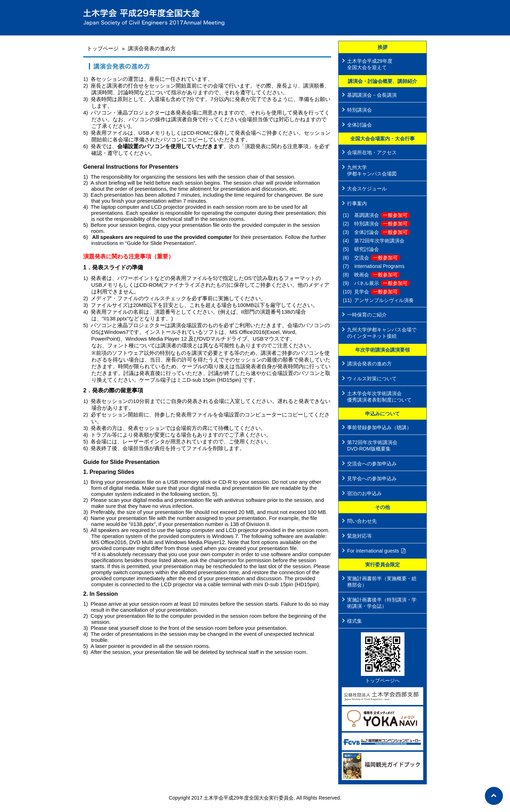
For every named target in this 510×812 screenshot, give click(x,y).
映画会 (377, 275)
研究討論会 (367, 249)
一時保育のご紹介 (367, 315)
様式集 (355, 621)
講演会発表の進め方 (369, 364)
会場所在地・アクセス (372, 152)
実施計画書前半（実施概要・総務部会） (382, 582)
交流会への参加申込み (372, 464)
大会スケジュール (367, 189)
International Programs (379, 266)
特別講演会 (359, 110)
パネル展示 (382, 283)
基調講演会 (382, 215)
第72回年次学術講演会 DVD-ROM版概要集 (372, 446)
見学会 (377, 292)
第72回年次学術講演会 (379, 241)
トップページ (103, 48)
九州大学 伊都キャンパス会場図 (372, 170)
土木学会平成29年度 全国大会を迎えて (370, 64)
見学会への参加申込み (372, 478)
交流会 (377, 258)
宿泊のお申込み (364, 493)
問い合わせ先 (362, 521)
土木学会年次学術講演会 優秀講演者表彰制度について (379, 397)
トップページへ (382, 681)
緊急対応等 (359, 536)
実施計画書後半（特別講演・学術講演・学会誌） (382, 603)
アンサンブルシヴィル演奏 (384, 300)
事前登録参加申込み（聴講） (379, 427)
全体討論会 (359, 125)
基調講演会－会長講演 (372, 95)
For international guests (373, 551)
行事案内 (357, 203)
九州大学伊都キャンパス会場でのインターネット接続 (382, 333)
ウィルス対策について (372, 379)
